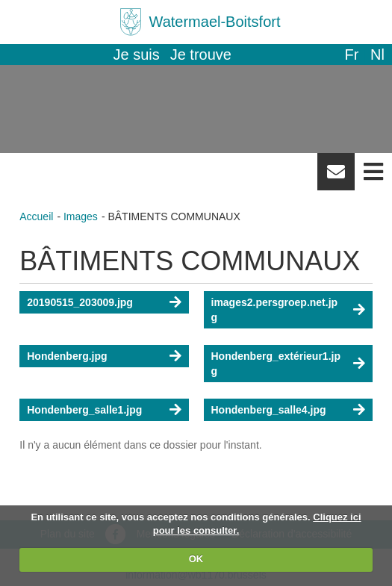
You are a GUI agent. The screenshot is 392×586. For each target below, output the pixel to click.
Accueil (36, 216)
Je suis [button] (137, 54)
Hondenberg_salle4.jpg (269, 410)
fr (351, 54)
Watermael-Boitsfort (215, 22)
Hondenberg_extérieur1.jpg (276, 364)
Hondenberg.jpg (67, 356)
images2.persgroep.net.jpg (275, 310)
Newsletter (336, 177)
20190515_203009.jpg (80, 302)
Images (81, 216)
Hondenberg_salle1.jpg (84, 410)
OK (196, 559)
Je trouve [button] (201, 54)
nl (377, 54)
